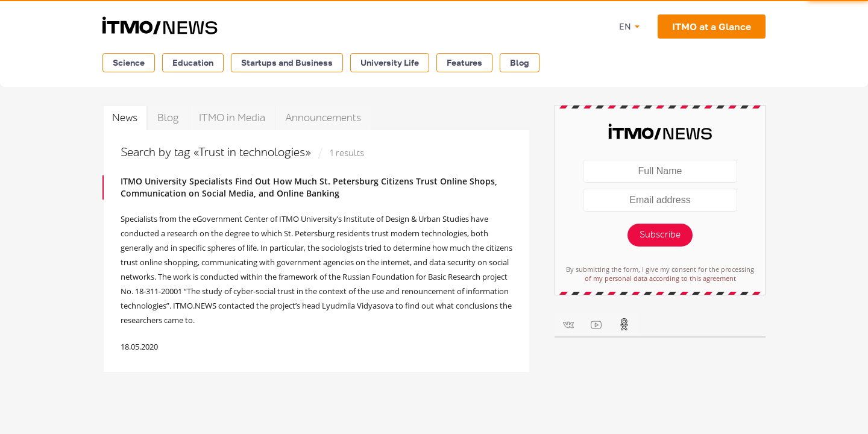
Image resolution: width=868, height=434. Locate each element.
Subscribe (660, 235)
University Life (390, 62)
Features (464, 62)
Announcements (323, 118)
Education (193, 62)
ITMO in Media (232, 118)
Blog (520, 62)
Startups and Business (287, 62)
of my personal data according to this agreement (660, 278)
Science (129, 62)
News (125, 118)
